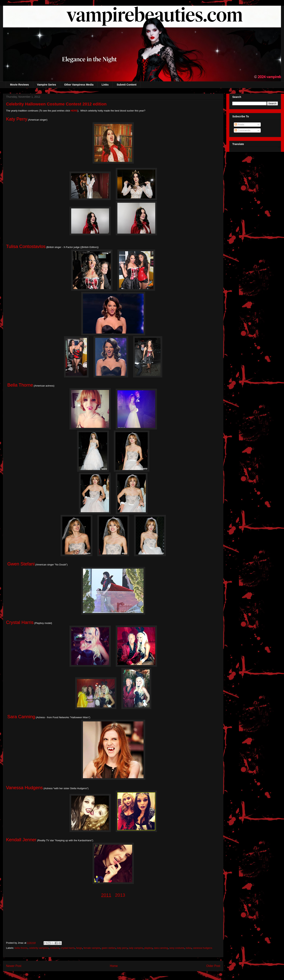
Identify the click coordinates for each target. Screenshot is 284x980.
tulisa (189, 948)
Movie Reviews (20, 85)
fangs (79, 948)
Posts (239, 125)
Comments (243, 130)
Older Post (213, 966)
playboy (148, 948)
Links (105, 85)
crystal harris (68, 948)
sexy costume (177, 948)
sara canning (161, 948)
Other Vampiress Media (79, 85)
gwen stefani (109, 948)
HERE (74, 111)
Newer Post (14, 966)
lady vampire (136, 948)
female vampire (92, 948)
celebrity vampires (39, 948)
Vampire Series (47, 85)
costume (55, 948)
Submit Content (126, 85)
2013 (120, 895)
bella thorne (21, 948)
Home (114, 966)
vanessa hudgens (203, 948)
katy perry (122, 948)
